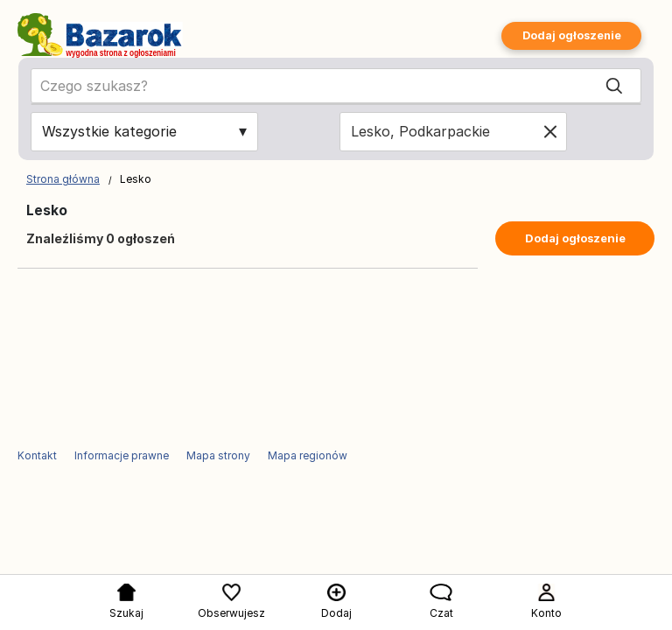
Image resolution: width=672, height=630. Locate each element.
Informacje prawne (122, 455)
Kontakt (37, 455)
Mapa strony (218, 455)
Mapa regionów (308, 455)
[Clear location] (550, 131)
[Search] (614, 87)
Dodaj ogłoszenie (572, 35)
